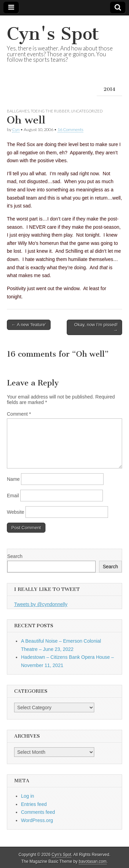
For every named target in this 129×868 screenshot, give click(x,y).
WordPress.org (37, 820)
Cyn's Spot (53, 34)
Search (15, 556)
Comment (19, 414)
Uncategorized (87, 111)
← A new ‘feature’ (29, 325)
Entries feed (34, 804)
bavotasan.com (93, 861)
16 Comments (70, 129)
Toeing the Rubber (50, 111)
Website (15, 512)
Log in (28, 796)
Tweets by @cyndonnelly (41, 604)
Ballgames (18, 111)
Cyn (16, 129)
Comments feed (38, 812)
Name (13, 479)
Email (13, 496)
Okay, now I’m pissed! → (96, 327)
